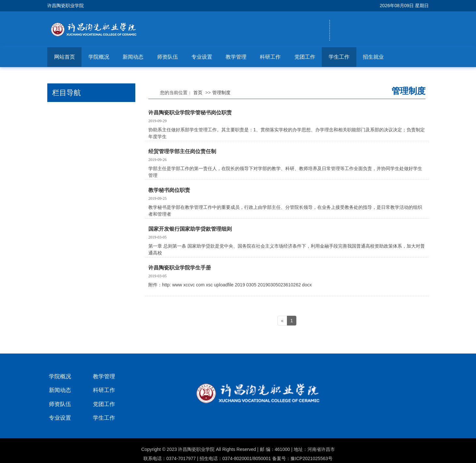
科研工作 (270, 57)
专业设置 (202, 57)
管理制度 (221, 93)
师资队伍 (168, 57)
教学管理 (236, 57)
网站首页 (65, 57)
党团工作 (305, 57)
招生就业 (373, 57)
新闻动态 (133, 57)
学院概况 (99, 57)
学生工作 (339, 57)
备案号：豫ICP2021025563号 (302, 458)
